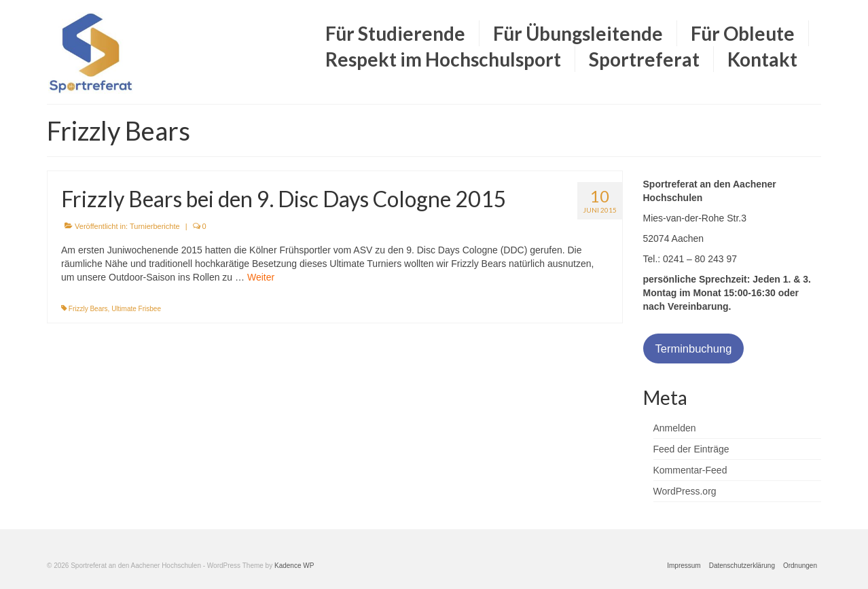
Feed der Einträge (691, 449)
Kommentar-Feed (690, 470)
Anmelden (675, 428)
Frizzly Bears (88, 309)
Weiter (261, 277)
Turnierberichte (155, 226)
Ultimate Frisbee (136, 309)
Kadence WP (294, 566)
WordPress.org (685, 491)
